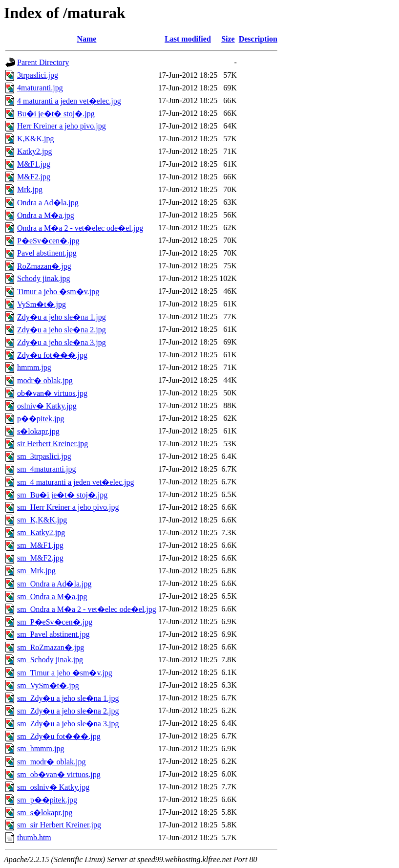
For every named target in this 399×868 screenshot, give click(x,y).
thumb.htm (34, 837)
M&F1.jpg (34, 164)
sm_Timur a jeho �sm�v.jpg (65, 673)
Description (258, 39)
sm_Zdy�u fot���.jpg (59, 736)
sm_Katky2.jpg (41, 532)
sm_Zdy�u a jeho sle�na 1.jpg (68, 698)
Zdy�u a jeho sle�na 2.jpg (62, 330)
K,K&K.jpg (36, 139)
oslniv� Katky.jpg (47, 406)
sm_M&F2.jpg (40, 558)
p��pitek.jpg (41, 419)
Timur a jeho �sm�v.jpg (58, 292)
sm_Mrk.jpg (36, 571)
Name (86, 39)
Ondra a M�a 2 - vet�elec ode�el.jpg (80, 228)
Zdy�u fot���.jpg (52, 355)
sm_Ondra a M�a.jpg (52, 597)
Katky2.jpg (35, 151)
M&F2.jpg (34, 177)
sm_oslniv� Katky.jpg (53, 787)
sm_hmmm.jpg (41, 749)
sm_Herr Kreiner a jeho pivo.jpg (68, 507)
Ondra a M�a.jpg (46, 215)
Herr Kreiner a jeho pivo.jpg (62, 126)
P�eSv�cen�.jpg (48, 241)
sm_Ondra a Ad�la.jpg (54, 584)
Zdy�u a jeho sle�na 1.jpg (62, 317)
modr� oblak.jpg (45, 380)
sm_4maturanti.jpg (46, 469)
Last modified (188, 39)
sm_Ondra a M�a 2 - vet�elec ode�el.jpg (87, 609)
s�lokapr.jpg (38, 431)
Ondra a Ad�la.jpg (48, 203)
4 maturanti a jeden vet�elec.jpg (69, 101)
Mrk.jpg (30, 189)
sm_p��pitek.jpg (47, 800)
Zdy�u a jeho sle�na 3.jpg (62, 342)
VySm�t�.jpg (42, 304)
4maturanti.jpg (40, 88)
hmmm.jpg (34, 367)
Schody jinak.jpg (43, 278)
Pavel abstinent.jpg (47, 253)
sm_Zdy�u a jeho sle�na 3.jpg (68, 724)
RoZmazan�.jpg (44, 266)
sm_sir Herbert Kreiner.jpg (59, 825)
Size (228, 39)
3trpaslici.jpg (38, 75)
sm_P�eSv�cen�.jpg (55, 622)
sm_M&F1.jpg (40, 545)
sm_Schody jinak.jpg (50, 660)
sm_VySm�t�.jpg (48, 685)
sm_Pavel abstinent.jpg (53, 634)
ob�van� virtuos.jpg (52, 393)
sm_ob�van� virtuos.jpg (59, 774)
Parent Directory (43, 62)
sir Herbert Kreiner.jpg (52, 444)
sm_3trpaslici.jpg (44, 456)
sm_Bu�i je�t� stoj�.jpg (62, 495)
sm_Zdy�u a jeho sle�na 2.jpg (68, 711)
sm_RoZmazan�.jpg (51, 647)
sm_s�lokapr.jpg (45, 813)
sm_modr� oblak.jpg (51, 762)
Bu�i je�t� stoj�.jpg (56, 114)
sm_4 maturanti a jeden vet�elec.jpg (75, 482)
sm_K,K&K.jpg (42, 520)
